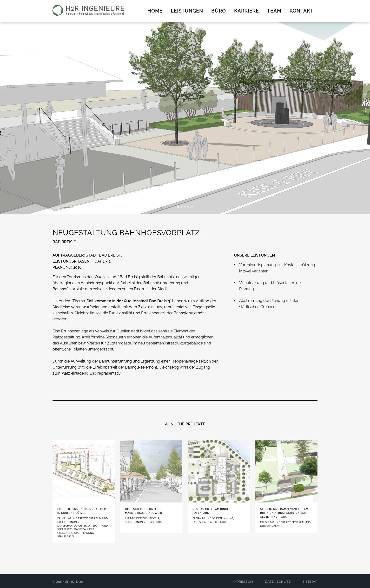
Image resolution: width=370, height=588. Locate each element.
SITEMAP (310, 582)
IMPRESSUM (243, 582)
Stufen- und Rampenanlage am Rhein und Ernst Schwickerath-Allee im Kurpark (285, 513)
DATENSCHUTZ (278, 582)
